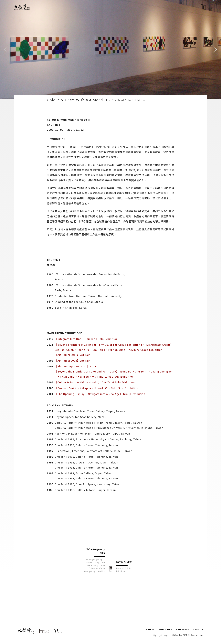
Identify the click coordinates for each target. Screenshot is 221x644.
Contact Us (198, 629)
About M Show (183, 629)
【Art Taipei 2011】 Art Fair (72, 355)
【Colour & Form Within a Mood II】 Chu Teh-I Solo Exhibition (95, 382)
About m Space (165, 629)
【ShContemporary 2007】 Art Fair (77, 366)
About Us (150, 629)
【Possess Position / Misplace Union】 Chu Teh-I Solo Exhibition (96, 388)
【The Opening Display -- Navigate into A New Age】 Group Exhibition (100, 394)
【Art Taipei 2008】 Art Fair (72, 361)
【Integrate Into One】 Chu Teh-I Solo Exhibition (86, 339)
